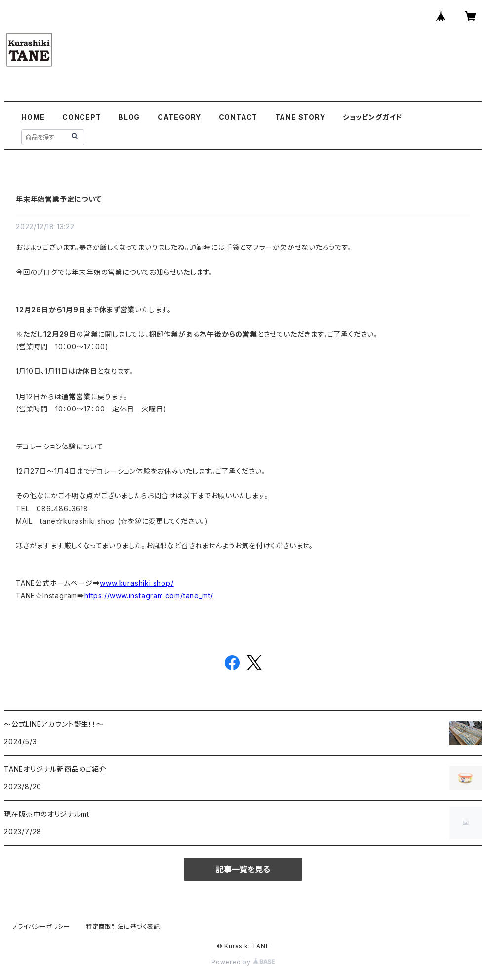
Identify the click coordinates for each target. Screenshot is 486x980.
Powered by (243, 962)
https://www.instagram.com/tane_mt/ (149, 595)
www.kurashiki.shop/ (137, 583)
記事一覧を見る (243, 869)
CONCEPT (82, 117)
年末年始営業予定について (59, 199)
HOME (33, 117)
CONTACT (238, 117)
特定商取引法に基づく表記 (123, 926)
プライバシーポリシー (41, 926)
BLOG (129, 117)
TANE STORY (300, 117)
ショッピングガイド (372, 117)
